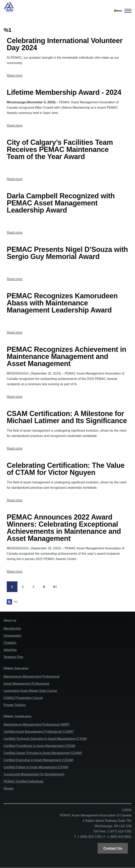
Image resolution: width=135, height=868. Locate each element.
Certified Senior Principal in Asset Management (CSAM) (43, 753)
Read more (15, 75)
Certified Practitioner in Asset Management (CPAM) (39, 746)
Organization (13, 636)
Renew (9, 788)
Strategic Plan (13, 657)
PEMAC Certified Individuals (23, 781)
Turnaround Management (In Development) (34, 774)
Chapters (10, 643)
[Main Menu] (122, 11)
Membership (12, 628)
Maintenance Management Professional (31, 676)
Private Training (15, 705)
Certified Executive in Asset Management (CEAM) (39, 760)
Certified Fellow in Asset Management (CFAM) (36, 767)
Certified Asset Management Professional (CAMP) (39, 732)
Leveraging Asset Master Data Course (30, 691)
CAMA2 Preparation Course (23, 698)
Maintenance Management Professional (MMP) (37, 724)
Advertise (10, 650)
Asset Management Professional (26, 684)
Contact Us (113, 848)
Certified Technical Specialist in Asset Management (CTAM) (45, 739)
